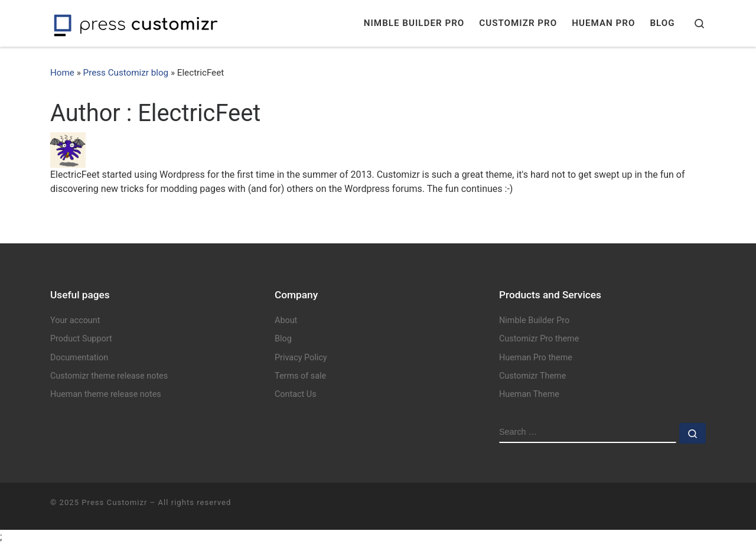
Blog (283, 339)
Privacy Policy (301, 358)
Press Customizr (114, 502)
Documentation (79, 358)
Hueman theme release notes (106, 394)
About (286, 320)
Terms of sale (300, 376)
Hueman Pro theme (536, 358)
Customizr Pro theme (539, 339)
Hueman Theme (529, 394)
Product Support (81, 339)
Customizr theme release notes (109, 376)
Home (62, 73)
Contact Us (296, 394)
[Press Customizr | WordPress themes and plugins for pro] (136, 23)
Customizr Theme (532, 376)
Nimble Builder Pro (534, 320)
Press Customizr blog (126, 73)
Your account (75, 320)
